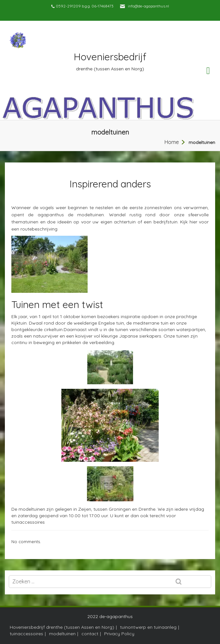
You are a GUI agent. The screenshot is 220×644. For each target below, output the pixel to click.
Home (172, 142)
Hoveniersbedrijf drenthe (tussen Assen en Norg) (62, 627)
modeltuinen (62, 634)
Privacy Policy (119, 634)
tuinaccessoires (28, 522)
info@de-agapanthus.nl (148, 6)
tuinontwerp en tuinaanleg (148, 627)
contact (90, 634)
